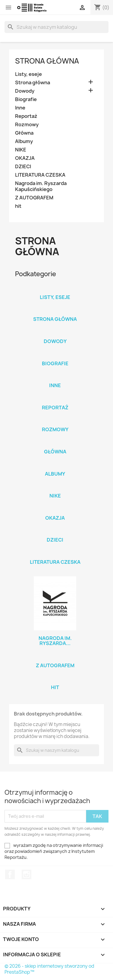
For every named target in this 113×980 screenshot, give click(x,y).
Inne (20, 108)
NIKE (21, 150)
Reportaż (26, 116)
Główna (24, 133)
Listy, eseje (28, 74)
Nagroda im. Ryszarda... (55, 641)
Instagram (27, 874)
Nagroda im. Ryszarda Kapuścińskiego (41, 186)
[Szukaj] (56, 27)
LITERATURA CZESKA (40, 175)
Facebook (10, 874)
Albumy (24, 141)
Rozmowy (27, 125)
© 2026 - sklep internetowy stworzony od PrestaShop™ (49, 969)
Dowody (25, 91)
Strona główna (47, 61)
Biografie (26, 99)
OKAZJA (25, 158)
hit (18, 206)
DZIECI (23, 167)
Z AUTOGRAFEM (34, 198)
